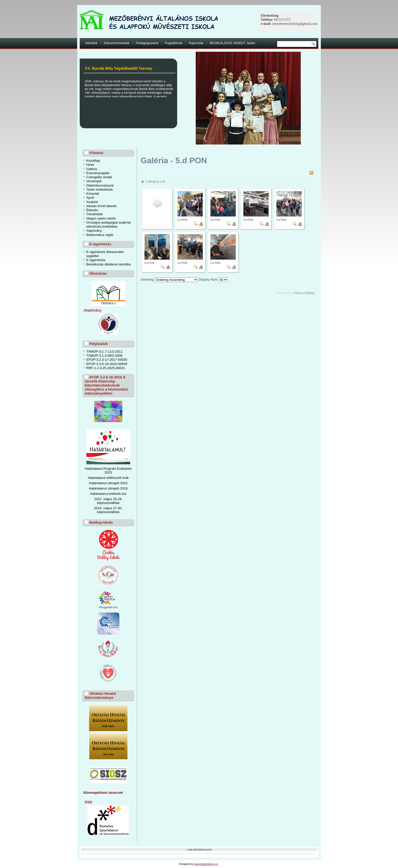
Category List (155, 181)
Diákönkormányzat (100, 185)
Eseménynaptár (98, 173)
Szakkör (92, 202)
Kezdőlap (93, 161)
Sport (90, 198)
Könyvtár (93, 194)
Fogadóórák (174, 43)
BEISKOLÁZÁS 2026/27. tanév (232, 43)
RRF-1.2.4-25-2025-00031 (106, 368)
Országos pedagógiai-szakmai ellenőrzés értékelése (109, 224)
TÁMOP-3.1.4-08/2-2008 (104, 356)
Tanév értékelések (100, 189)
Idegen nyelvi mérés (101, 218)
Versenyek (94, 181)
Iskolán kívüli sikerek (101, 206)
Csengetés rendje (99, 177)
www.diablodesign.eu (206, 864)
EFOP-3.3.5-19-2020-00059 (107, 364)
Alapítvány (94, 231)
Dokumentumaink (117, 43)
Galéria (92, 169)
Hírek (90, 165)
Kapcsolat (196, 43)
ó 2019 (123, 488)
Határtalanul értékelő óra (108, 494)
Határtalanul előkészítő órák (108, 478)
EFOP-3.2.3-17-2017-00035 (107, 360)
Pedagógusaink (147, 43)
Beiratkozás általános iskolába (109, 264)
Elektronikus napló (100, 235)
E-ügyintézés (96, 260)
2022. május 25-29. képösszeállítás (108, 501)
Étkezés (92, 210)
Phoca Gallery (304, 293)
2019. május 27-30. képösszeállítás (108, 510)
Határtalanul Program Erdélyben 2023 (108, 471)
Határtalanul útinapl (103, 488)
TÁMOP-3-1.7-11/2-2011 (104, 351)
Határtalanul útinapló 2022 (108, 483)
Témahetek (95, 214)
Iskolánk (91, 43)
